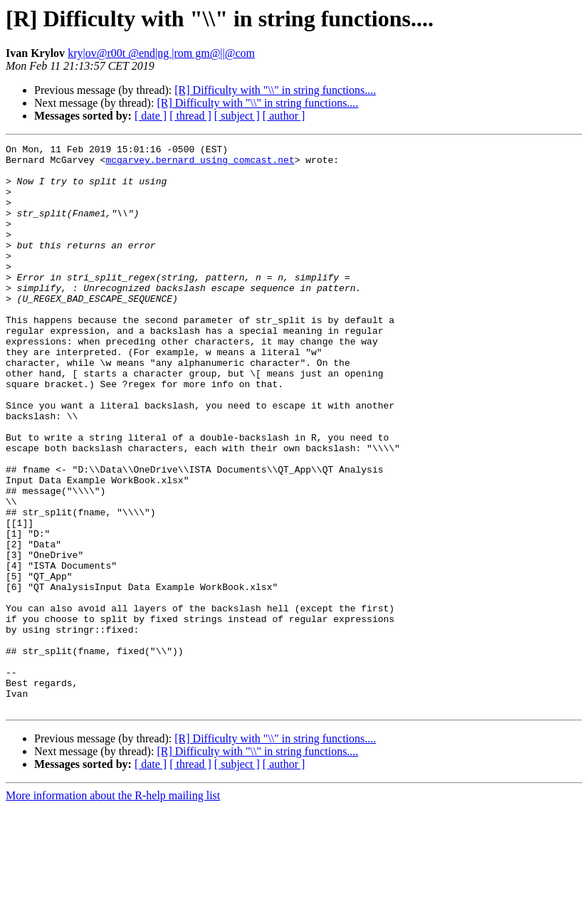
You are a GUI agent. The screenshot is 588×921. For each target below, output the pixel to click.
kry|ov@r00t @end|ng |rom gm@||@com (161, 53)
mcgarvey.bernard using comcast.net (200, 164)
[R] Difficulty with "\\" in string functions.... (275, 90)
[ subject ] (237, 116)
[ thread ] (190, 116)
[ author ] (284, 116)
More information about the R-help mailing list (113, 909)
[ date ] (151, 116)
